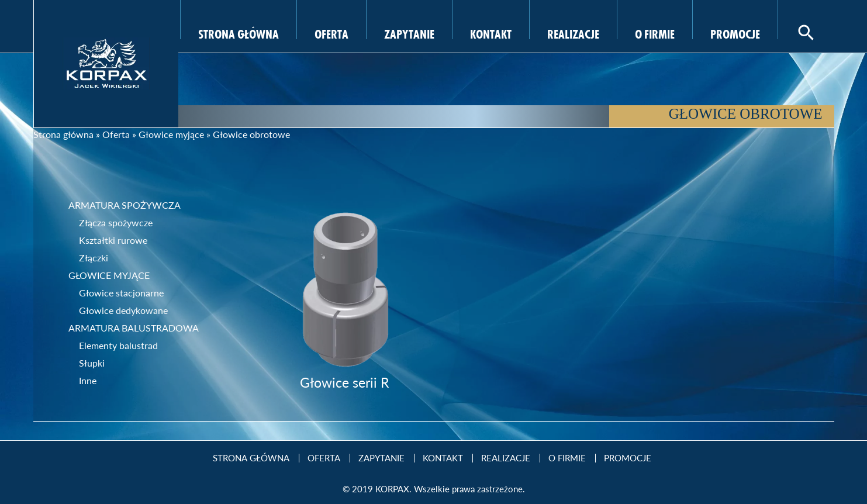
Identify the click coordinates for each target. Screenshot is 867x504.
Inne (88, 380)
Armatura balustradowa (134, 328)
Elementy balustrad (118, 345)
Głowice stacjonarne (121, 293)
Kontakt (491, 33)
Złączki (94, 258)
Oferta (331, 33)
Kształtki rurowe (113, 240)
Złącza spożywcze (116, 222)
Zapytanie (409, 33)
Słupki (92, 363)
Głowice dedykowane (123, 310)
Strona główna (63, 134)
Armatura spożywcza (125, 205)
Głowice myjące (171, 134)
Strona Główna (239, 33)
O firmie (655, 33)
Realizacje (573, 33)
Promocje (735, 33)
